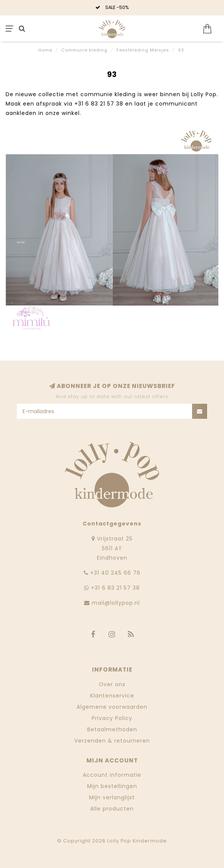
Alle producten (112, 809)
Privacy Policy (112, 718)
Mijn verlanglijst (112, 797)
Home (45, 50)
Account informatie (112, 775)
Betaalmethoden (112, 729)
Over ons (112, 684)
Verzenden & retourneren (112, 741)
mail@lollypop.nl (116, 603)
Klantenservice (112, 696)
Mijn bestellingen (112, 786)
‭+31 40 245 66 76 (115, 573)
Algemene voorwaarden (112, 707)
